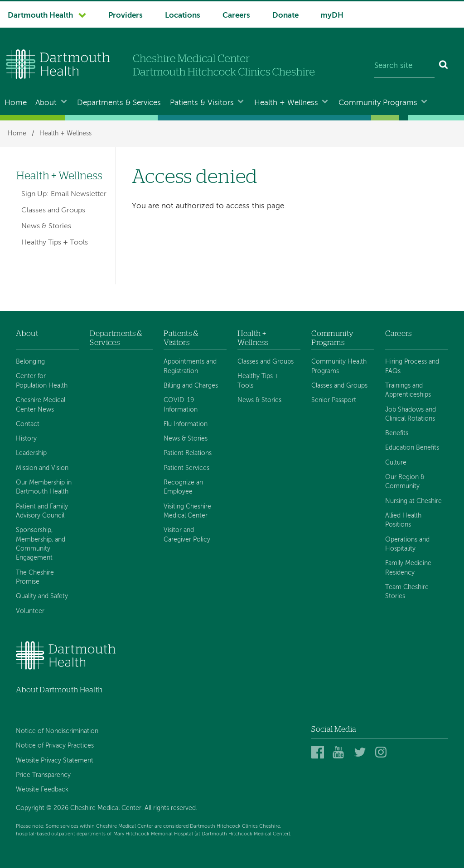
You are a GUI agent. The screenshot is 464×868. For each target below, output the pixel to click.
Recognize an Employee (183, 487)
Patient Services (186, 468)
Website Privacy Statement (55, 761)
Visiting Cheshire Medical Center (187, 511)
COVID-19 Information (181, 405)
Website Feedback (42, 790)
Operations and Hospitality (407, 544)
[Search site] (404, 66)
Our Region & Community (405, 482)
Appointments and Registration (190, 366)
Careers (236, 16)
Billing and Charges (191, 386)
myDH (332, 16)
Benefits (397, 433)
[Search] (444, 66)
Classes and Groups (53, 211)
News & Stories (46, 226)
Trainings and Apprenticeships (408, 390)
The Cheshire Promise (35, 577)
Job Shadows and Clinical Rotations (411, 414)
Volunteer (30, 611)
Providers (126, 16)
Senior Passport (334, 400)
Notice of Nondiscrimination (57, 731)
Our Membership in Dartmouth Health (44, 487)
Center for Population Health (42, 381)
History (26, 439)
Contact (28, 424)
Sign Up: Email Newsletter (64, 194)
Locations (183, 16)
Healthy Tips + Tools (55, 243)
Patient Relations (188, 453)
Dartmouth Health (40, 16)
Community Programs (378, 103)
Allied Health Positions (403, 520)
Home (16, 103)
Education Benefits (412, 448)
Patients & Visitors (202, 103)
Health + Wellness (286, 103)
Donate (285, 16)
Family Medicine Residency (408, 568)
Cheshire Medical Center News (41, 405)
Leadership (31, 453)
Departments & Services (119, 103)
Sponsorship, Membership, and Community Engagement (41, 544)
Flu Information (186, 424)
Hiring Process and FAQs (412, 366)
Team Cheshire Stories (407, 592)
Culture (396, 463)
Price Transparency (43, 775)
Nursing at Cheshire (413, 501)
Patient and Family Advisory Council (42, 511)
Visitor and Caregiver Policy (187, 535)
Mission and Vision (42, 468)
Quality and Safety (42, 596)
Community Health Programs (339, 366)
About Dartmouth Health (59, 690)
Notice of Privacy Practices (55, 746)
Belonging (30, 362)
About (46, 103)
